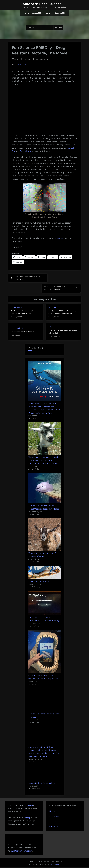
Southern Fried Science (42, 4)
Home (26, 13)
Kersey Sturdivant (43, 59)
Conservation (16, 308)
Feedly (27, 818)
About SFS (37, 13)
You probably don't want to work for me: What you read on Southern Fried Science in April (43, 461)
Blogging (52, 308)
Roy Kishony (25, 151)
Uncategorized (21, 64)
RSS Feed (28, 806)
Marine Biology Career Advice (42, 784)
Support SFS (60, 13)
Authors (48, 13)
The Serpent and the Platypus (23, 332)
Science (59, 238)
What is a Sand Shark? (39, 582)
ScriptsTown (56, 865)
